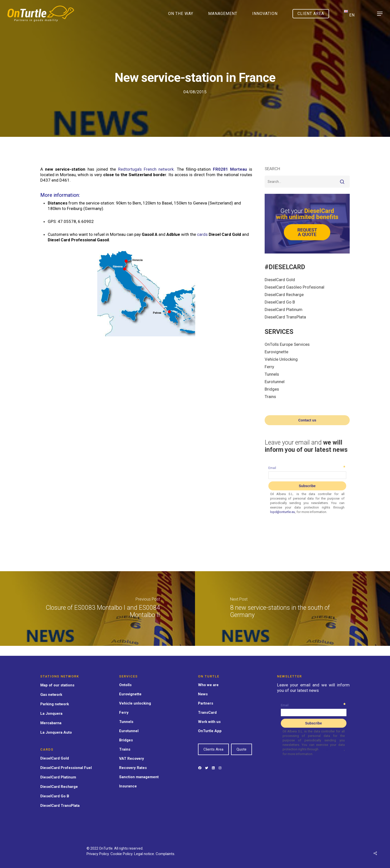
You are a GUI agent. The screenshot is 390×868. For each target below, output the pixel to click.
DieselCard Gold (280, 280)
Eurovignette (276, 352)
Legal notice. (145, 854)
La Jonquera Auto (56, 732)
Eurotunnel (275, 382)
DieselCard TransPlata (285, 317)
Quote (242, 749)
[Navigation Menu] (380, 14)
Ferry (269, 367)
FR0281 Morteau (230, 169)
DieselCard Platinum (284, 309)
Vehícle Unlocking (281, 359)
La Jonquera (51, 714)
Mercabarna (51, 723)
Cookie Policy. (122, 854)
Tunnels (272, 374)
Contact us (307, 420)
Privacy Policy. (98, 854)
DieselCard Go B (280, 302)
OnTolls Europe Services (287, 344)
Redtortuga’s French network (146, 169)
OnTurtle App (210, 731)
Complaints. (165, 854)
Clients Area (213, 749)
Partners (206, 703)
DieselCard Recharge (284, 295)
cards (202, 234)
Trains (270, 397)
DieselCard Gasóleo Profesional (294, 287)
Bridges (272, 389)
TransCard (207, 713)
